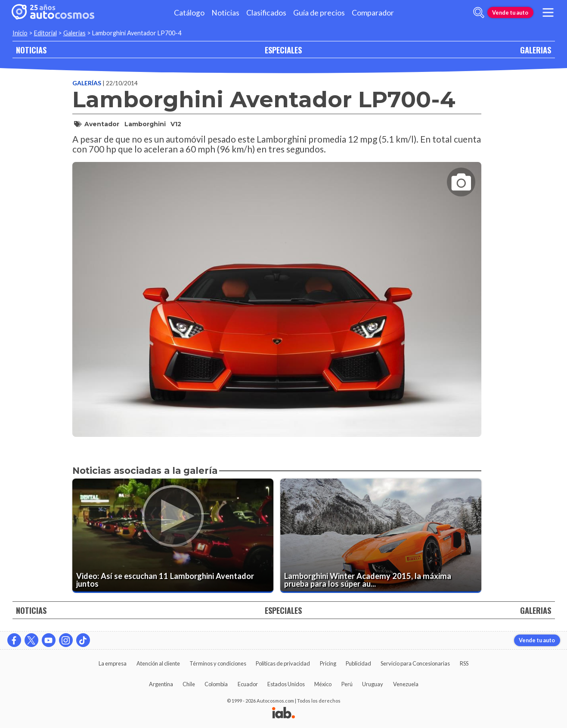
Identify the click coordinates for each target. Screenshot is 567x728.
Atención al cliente (158, 663)
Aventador (102, 124)
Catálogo (189, 13)
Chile (189, 684)
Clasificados (266, 13)
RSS (464, 663)
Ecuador (248, 684)
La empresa (113, 663)
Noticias (225, 13)
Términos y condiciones (218, 663)
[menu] (548, 12)
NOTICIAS (31, 50)
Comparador (373, 13)
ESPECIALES (283, 50)
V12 (176, 124)
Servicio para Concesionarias (415, 663)
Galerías (87, 83)
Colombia (216, 684)
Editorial (45, 33)
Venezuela (406, 684)
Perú (347, 684)
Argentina (161, 684)
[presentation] (277, 292)
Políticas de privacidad (283, 663)
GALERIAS (536, 50)
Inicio (20, 33)
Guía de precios (319, 13)
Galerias (74, 33)
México (323, 684)
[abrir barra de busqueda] (479, 12)
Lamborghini (145, 124)
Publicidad (358, 663)
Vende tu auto (510, 12)
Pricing (328, 663)
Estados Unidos (286, 684)
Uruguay (373, 684)
